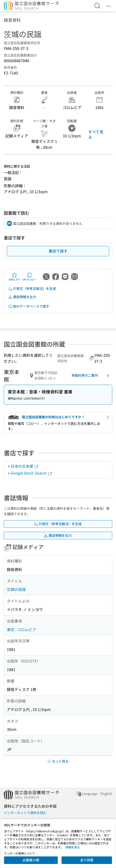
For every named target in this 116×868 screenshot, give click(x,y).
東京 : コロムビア (21, 629)
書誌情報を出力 (22, 297)
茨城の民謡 (16, 589)
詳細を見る (73, 847)
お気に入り (14, 277)
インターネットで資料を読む (25, 813)
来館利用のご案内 (91, 375)
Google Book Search (32, 473)
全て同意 (87, 860)
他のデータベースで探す (29, 306)
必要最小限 (31, 860)
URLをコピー (29, 277)
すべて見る (96, 134)
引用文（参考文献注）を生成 (32, 289)
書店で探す (58, 251)
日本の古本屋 (25, 466)
